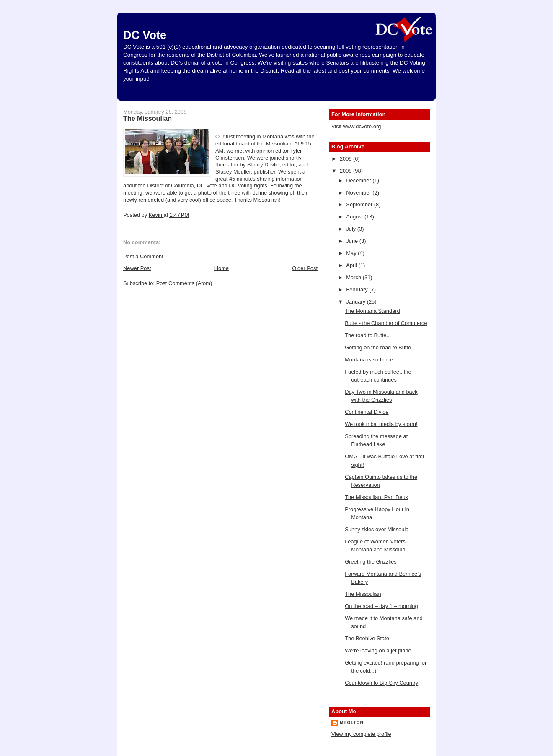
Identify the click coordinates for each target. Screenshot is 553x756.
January (356, 302)
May (352, 253)
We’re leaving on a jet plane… (381, 651)
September (360, 204)
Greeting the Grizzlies (371, 562)
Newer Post (137, 268)
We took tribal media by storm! (381, 424)
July (351, 229)
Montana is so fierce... (371, 360)
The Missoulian (363, 594)
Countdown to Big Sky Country (381, 683)
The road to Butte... (368, 335)
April (352, 265)
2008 (346, 171)
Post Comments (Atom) (184, 283)
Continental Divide (367, 412)
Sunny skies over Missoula (377, 529)
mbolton (352, 723)
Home (222, 268)
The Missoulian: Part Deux (376, 497)
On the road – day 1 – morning (381, 606)
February (358, 290)
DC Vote (145, 35)
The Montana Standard (372, 311)
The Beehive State (367, 638)
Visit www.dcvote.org (356, 126)
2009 (346, 159)
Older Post (305, 268)
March (354, 277)
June (353, 241)
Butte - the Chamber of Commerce (386, 323)
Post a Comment (143, 256)
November (359, 193)
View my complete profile (361, 734)
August (355, 217)
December (359, 181)
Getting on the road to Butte (378, 347)
